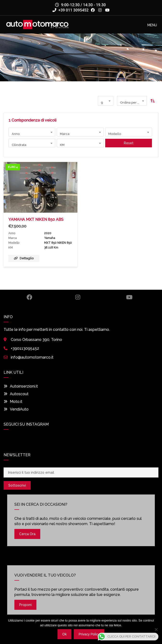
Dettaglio (24, 258)
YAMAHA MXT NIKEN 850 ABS (36, 220)
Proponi (25, 605)
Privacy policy (89, 634)
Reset (128, 143)
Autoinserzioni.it (21, 386)
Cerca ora (27, 534)
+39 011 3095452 (71, 10)
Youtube (129, 297)
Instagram (78, 297)
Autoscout (16, 394)
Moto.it (13, 402)
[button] (152, 25)
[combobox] (106, 101)
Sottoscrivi (17, 485)
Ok (64, 634)
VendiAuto (16, 409)
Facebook (29, 297)
